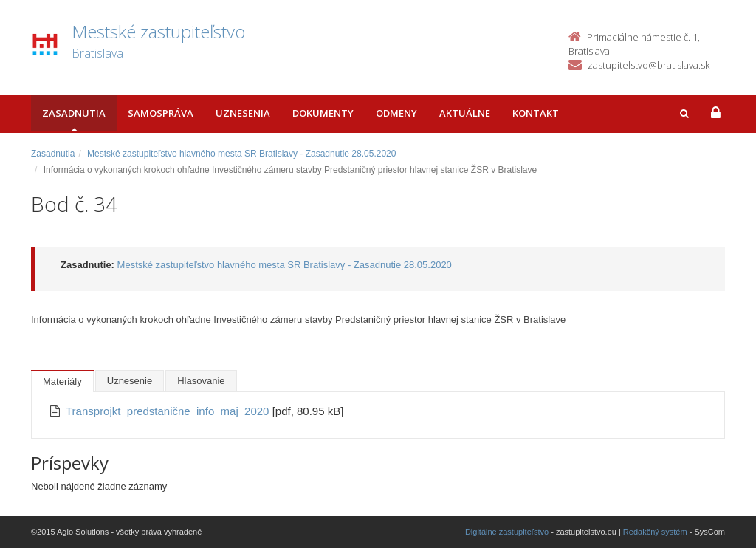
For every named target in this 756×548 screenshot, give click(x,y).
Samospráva (161, 113)
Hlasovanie (201, 381)
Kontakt (536, 113)
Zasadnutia (74, 113)
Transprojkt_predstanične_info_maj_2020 (169, 411)
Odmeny (396, 113)
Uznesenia (243, 113)
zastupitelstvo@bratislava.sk (649, 65)
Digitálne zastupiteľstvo (507, 532)
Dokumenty (323, 113)
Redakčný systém (655, 532)
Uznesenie (130, 381)
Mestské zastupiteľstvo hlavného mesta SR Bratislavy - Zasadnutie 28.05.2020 (241, 154)
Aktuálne (465, 113)
